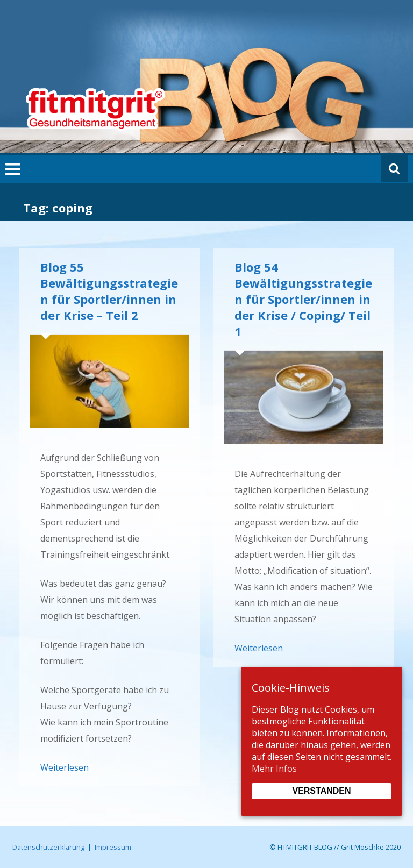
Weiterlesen (65, 767)
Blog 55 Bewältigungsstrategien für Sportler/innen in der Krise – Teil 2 (109, 291)
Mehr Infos (274, 769)
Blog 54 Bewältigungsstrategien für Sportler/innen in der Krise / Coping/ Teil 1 (303, 299)
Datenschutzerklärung (48, 847)
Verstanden (321, 791)
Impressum (113, 847)
